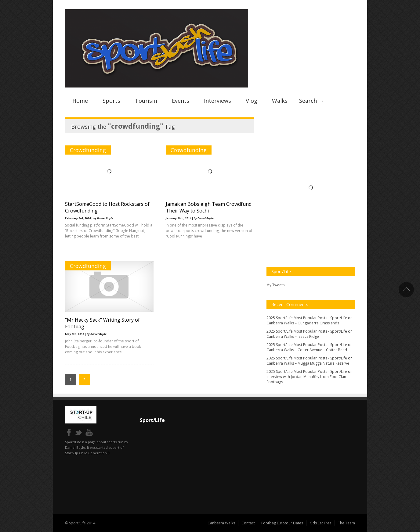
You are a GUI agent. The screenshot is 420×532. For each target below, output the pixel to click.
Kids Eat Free (320, 523)
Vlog (252, 101)
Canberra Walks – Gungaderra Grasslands (303, 323)
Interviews (217, 101)
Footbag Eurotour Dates (282, 523)
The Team (346, 523)
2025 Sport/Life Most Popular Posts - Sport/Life (307, 318)
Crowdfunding (88, 150)
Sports (111, 101)
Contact (248, 523)
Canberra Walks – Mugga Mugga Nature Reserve (308, 363)
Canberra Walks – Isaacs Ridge (293, 336)
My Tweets (275, 285)
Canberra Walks (221, 523)
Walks (280, 101)
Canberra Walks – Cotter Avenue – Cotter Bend (307, 350)
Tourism (146, 101)
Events (181, 101)
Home (80, 101)
